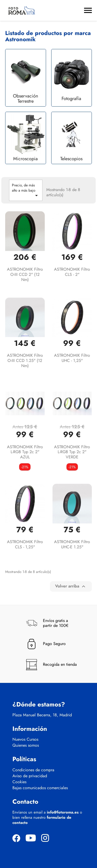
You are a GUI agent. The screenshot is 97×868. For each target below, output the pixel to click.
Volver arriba (71, 586)
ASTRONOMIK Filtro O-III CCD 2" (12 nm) (25, 274)
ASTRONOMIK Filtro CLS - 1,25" (25, 544)
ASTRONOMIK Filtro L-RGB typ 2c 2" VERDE (72, 452)
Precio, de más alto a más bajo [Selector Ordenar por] (26, 191)
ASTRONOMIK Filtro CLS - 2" (72, 272)
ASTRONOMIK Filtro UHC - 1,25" (72, 358)
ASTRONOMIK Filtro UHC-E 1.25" (72, 544)
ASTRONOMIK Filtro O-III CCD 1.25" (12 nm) (25, 360)
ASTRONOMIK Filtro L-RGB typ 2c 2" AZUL (25, 452)
